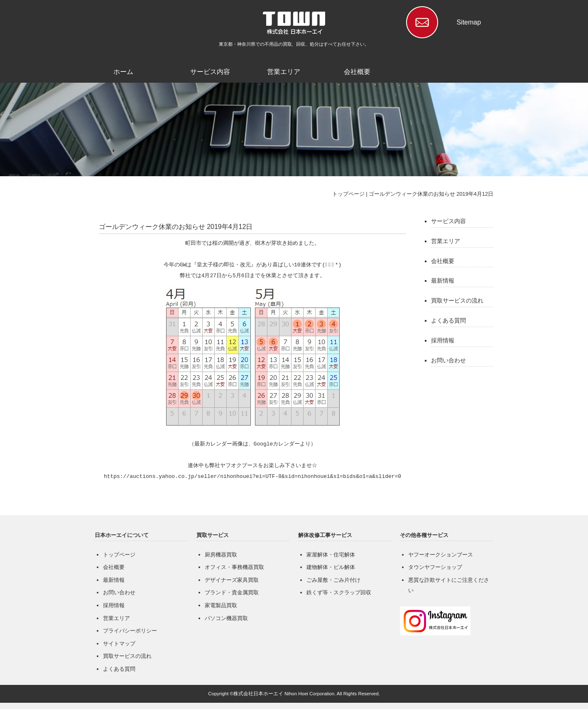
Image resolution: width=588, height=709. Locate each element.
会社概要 (357, 72)
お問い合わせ (448, 360)
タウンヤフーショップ (435, 567)
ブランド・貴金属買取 (232, 592)
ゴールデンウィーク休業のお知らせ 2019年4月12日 (431, 194)
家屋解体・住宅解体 (331, 555)
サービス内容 (210, 72)
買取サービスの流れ (457, 300)
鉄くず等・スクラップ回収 (339, 592)
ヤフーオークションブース (441, 555)
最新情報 (443, 281)
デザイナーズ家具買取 (232, 580)
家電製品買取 (221, 605)
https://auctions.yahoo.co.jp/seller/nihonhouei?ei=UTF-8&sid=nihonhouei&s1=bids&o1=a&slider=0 (252, 477)
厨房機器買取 (221, 555)
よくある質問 (448, 320)
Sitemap (469, 22)
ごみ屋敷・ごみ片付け (333, 580)
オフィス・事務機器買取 (234, 567)
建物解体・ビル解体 (331, 567)
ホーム (123, 72)
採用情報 (443, 340)
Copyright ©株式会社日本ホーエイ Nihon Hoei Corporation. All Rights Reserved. (294, 694)
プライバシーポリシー (130, 631)
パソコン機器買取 (226, 618)
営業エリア (284, 72)
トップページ (348, 194)
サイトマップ (119, 644)
